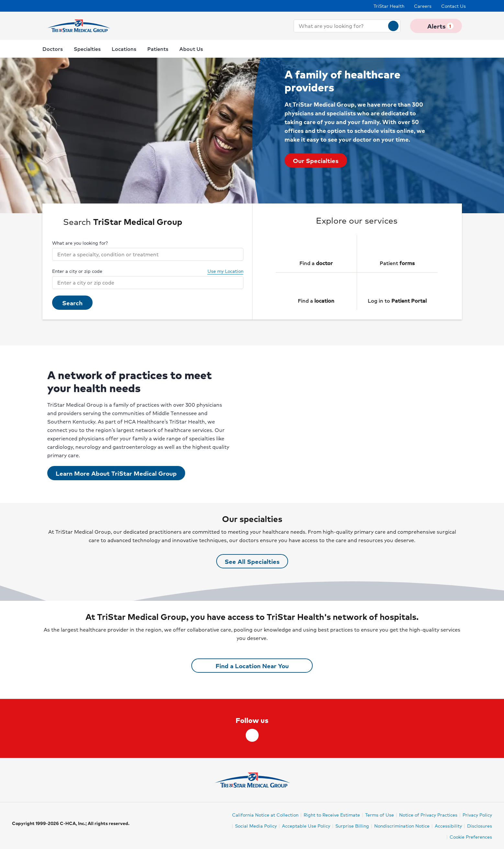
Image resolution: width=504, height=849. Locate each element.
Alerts (436, 26)
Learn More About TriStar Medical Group (116, 473)
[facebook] (252, 735)
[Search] (393, 26)
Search (72, 303)
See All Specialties (252, 561)
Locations (124, 49)
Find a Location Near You (252, 666)
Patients (158, 49)
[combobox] (341, 26)
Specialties (87, 49)
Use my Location (222, 271)
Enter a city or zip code (77, 271)
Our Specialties (316, 160)
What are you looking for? (80, 243)
